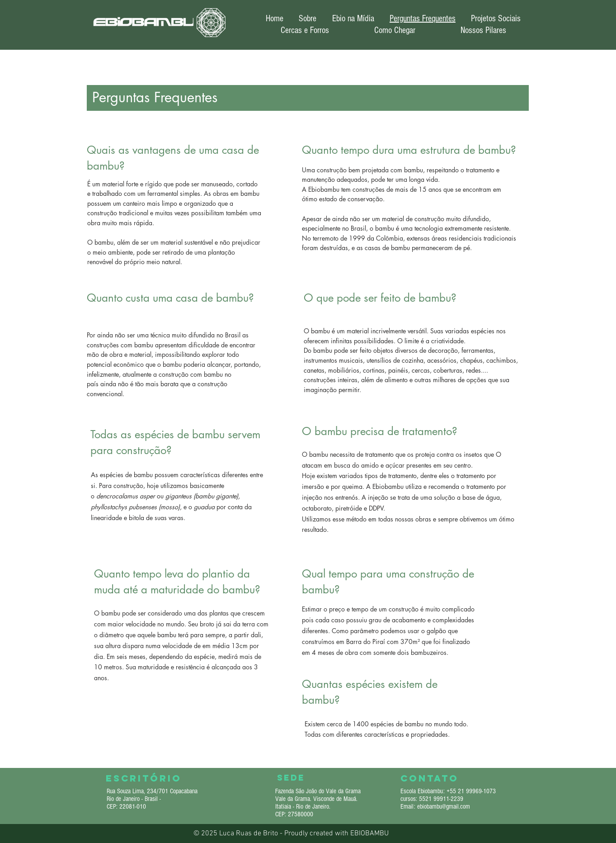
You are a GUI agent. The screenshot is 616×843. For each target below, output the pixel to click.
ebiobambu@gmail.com (444, 807)
